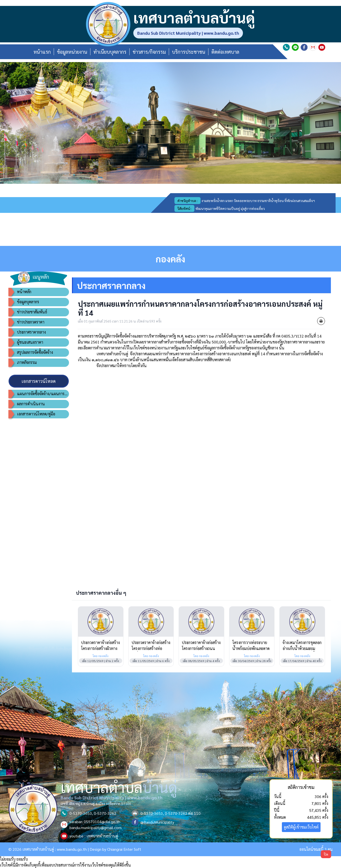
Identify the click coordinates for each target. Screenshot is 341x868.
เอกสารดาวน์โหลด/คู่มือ (36, 414)
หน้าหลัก (24, 292)
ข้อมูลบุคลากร (28, 302)
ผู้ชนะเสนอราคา (30, 342)
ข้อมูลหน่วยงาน (72, 52)
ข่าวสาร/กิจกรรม (149, 52)
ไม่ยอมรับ (8, 859)
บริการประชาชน (189, 52)
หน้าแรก (42, 52)
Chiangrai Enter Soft (124, 849)
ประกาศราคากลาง (31, 332)
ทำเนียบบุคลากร (110, 52)
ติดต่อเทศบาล (225, 52)
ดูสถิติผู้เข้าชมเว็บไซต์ (301, 827)
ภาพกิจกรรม (27, 362)
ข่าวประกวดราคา (31, 322)
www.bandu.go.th (72, 849)
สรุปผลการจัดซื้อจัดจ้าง (35, 352)
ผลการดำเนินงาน (31, 404)
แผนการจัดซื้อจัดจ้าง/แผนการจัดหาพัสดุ (43, 394)
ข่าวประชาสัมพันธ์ (32, 312)
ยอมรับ (22, 859)
